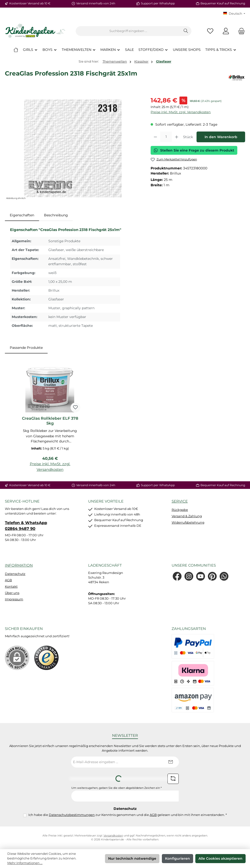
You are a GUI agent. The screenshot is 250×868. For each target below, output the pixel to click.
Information (19, 565)
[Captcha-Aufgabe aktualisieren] (173, 779)
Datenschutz (15, 574)
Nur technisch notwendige (132, 858)
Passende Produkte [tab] (26, 348)
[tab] (22, 215)
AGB (8, 580)
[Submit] (170, 762)
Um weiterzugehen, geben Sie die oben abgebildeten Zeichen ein (116, 788)
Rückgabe (180, 510)
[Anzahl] (166, 137)
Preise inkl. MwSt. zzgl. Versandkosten (181, 112)
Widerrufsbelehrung (188, 522)
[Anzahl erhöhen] (177, 137)
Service (180, 501)
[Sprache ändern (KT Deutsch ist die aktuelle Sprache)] (234, 14)
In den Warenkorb (221, 137)
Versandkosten (113, 836)
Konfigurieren (177, 858)
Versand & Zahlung (187, 516)
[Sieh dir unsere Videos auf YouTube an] (201, 576)
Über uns (12, 593)
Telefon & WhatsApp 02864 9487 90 (26, 526)
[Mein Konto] (226, 31)
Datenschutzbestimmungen (72, 815)
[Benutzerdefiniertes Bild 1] (46, 658)
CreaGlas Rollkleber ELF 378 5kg (50, 421)
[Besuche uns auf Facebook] (177, 576)
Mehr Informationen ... (25, 863)
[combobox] (128, 31)
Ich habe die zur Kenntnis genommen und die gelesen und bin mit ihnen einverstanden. (128, 815)
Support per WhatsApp (158, 3)
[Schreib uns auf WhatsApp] (224, 576)
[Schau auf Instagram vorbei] (189, 576)
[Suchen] (186, 31)
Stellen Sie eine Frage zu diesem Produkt (194, 150)
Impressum (14, 599)
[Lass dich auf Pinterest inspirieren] (212, 576)
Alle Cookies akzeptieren (220, 858)
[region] (73, 148)
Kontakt (11, 587)
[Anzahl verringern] (155, 137)
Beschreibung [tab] (56, 215)
